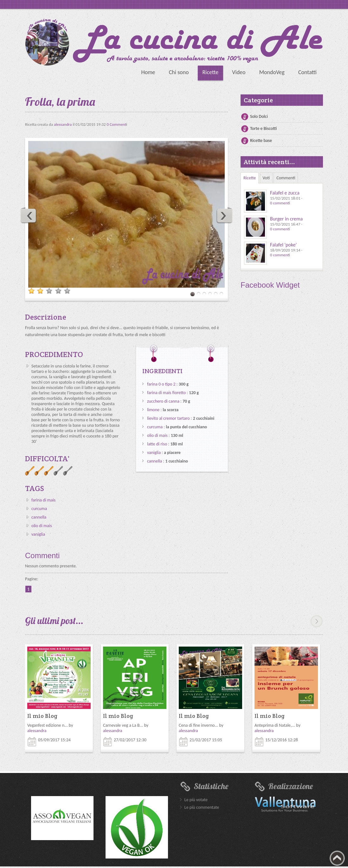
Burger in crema (286, 219)
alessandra (63, 124)
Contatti (307, 72)
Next (224, 215)
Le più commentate (202, 807)
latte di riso (157, 444)
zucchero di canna (163, 401)
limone (153, 410)
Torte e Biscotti (263, 128)
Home (148, 72)
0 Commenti (117, 124)
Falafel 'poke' (283, 245)
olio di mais (42, 526)
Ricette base (261, 140)
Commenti (286, 178)
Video (239, 72)
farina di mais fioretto (166, 393)
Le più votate (196, 800)
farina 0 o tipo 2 (161, 384)
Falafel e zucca (285, 193)
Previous (29, 215)
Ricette (211, 72)
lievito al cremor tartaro (168, 418)
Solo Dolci (259, 116)
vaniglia (38, 534)
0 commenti (280, 203)
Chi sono (179, 72)
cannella (39, 517)
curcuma (39, 509)
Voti (266, 178)
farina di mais (43, 500)
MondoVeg (272, 72)
